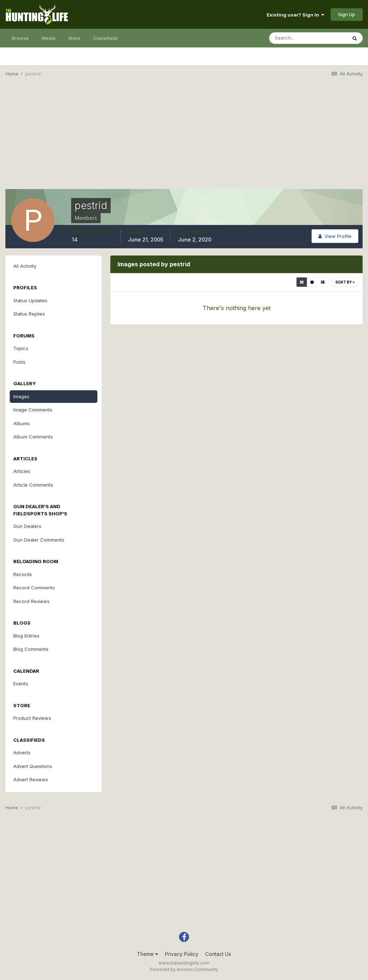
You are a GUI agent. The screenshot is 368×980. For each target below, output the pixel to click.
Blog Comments (31, 649)
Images (21, 396)
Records (23, 574)
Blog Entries (26, 636)
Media (49, 38)
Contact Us (218, 954)
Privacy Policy (182, 954)
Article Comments (33, 485)
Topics (21, 348)
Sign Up (347, 14)
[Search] (308, 38)
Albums (22, 423)
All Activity (25, 266)
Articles (22, 471)
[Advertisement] (184, 139)
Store (74, 38)
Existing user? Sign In (295, 15)
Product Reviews (32, 718)
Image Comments (33, 410)
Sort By (345, 282)
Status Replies (29, 314)
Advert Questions (33, 766)
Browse (20, 38)
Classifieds (105, 38)
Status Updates (30, 300)
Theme (148, 954)
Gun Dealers (27, 526)
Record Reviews (31, 601)
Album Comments (33, 437)
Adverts (22, 753)
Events (21, 684)
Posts (19, 362)
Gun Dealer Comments (39, 540)
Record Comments (34, 588)
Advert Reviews (31, 779)
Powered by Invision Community (184, 969)
